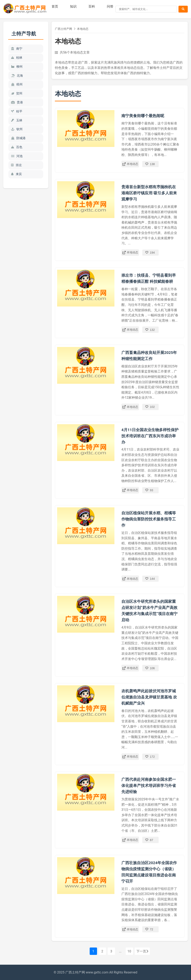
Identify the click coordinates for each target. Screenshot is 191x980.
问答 (110, 6)
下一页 (142, 951)
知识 (73, 6)
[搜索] (146, 9)
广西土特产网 (63, 29)
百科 (92, 6)
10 (129, 951)
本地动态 (83, 29)
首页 (55, 6)
